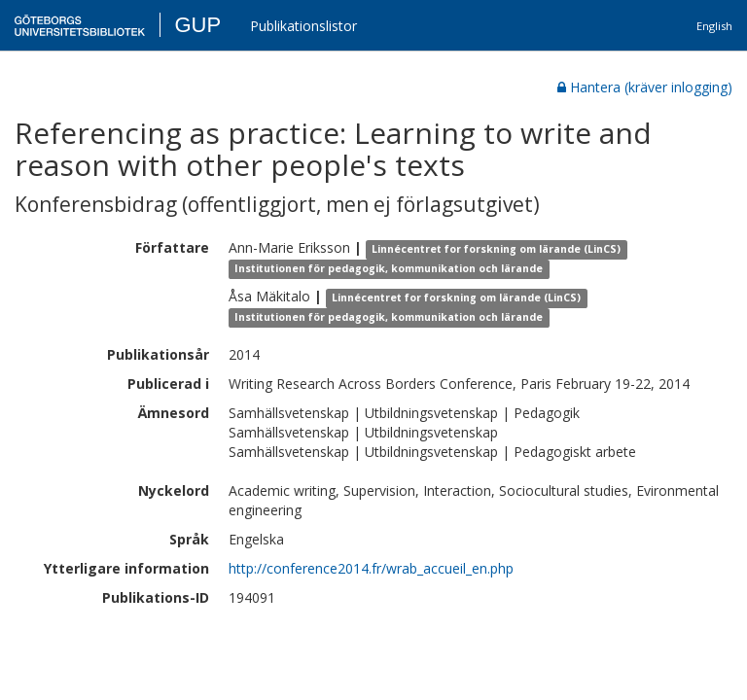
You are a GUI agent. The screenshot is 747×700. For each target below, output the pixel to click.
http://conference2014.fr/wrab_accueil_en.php (371, 568)
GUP (197, 25)
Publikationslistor (303, 26)
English (714, 26)
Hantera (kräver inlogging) (645, 87)
